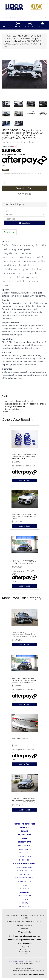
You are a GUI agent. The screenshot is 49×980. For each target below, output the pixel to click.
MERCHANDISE (25, 906)
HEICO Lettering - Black (20, 738)
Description (9, 232)
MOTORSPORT (25, 835)
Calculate (25, 223)
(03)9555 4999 (26, 943)
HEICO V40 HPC (24, 845)
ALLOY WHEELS (25, 881)
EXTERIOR (24, 889)
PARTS (32, 961)
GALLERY (25, 838)
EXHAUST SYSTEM (24, 874)
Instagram (26, 951)
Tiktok (26, 954)
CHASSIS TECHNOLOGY (25, 878)
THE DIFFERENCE (24, 896)
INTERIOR (24, 885)
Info (3, 166)
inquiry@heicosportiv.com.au (27, 936)
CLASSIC (24, 831)
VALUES (25, 899)
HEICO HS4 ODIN (24, 860)
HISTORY (24, 903)
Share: (9, 146)
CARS (38, 961)
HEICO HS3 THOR (24, 856)
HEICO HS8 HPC (24, 849)
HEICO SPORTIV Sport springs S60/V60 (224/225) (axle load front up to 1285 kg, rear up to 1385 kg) (24, 456)
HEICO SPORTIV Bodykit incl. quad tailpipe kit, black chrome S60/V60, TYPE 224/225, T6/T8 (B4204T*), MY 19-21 (24, 636)
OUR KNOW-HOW (24, 867)
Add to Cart (24, 188)
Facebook (26, 947)
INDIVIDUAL (25, 827)
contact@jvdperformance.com (27, 940)
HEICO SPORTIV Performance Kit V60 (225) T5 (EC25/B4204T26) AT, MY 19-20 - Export (24, 516)
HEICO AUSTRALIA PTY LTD (18, 961)
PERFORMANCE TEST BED (24, 824)
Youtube (26, 949)
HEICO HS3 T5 (25, 853)
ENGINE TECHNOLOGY (25, 871)
